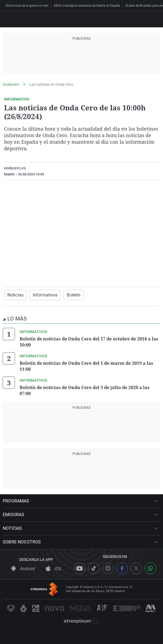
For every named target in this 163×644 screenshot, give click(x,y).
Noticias (15, 295)
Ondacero (11, 84)
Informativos (45, 295)
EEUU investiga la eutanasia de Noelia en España (87, 6)
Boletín (74, 295)
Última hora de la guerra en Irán (27, 6)
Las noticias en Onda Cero (51, 84)
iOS (54, 569)
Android (23, 569)
